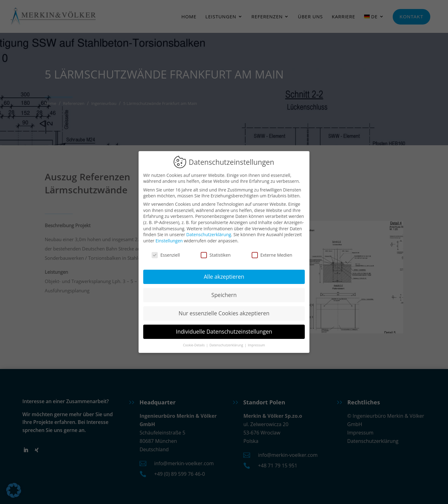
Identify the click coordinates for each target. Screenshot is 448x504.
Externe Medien (272, 252)
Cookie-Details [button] (194, 342)
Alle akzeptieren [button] (224, 274)
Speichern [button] (224, 292)
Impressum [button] (256, 342)
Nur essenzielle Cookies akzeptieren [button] (224, 311)
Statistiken (216, 252)
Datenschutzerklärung (209, 232)
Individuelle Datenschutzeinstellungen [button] (224, 329)
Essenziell (166, 252)
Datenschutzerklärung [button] (227, 342)
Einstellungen (169, 238)
